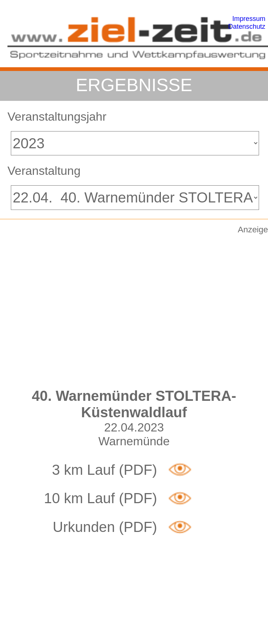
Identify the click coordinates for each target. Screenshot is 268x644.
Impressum (249, 19)
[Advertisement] (70, 306)
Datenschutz (247, 27)
